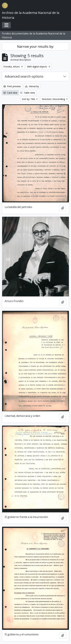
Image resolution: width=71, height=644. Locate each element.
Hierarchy (32, 86)
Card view (10, 93)
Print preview (12, 86)
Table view (28, 93)
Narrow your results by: (35, 46)
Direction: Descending (54, 99)
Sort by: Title (29, 99)
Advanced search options (24, 76)
